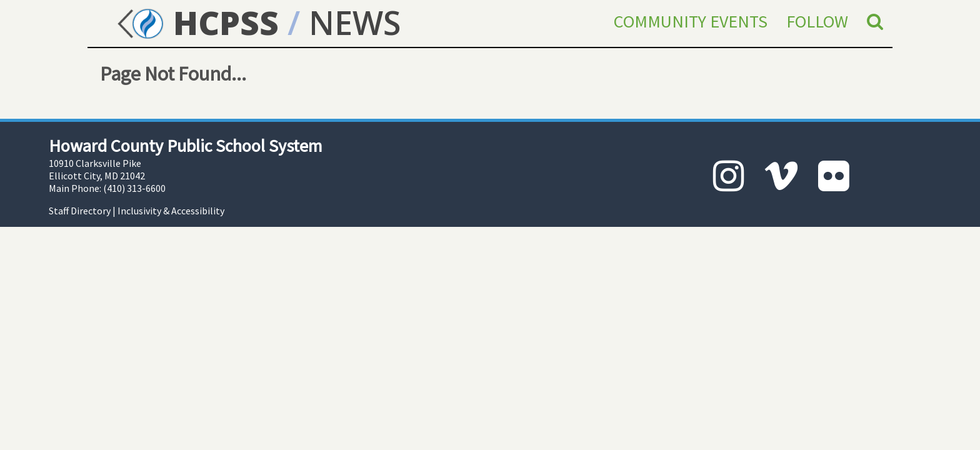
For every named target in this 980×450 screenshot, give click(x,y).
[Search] (875, 21)
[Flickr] (834, 176)
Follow (817, 21)
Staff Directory (80, 211)
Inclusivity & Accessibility (171, 211)
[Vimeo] (781, 176)
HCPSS (196, 22)
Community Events (691, 21)
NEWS (355, 22)
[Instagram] (729, 176)
